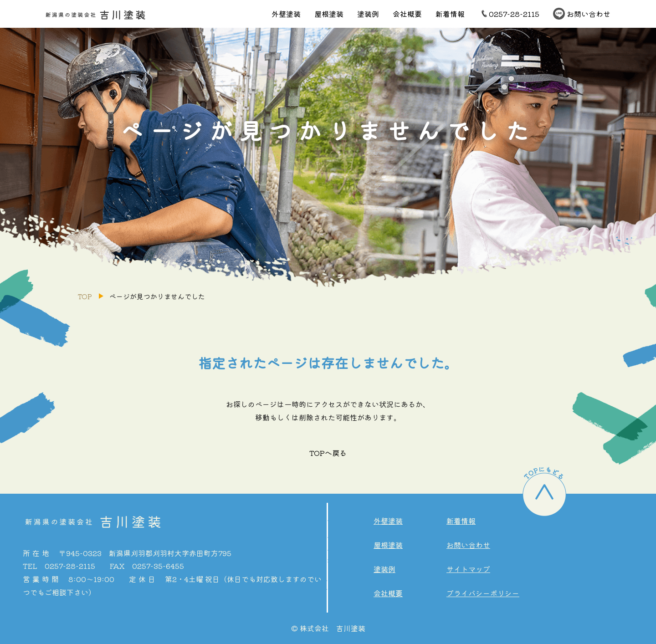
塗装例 (368, 14)
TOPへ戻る (328, 453)
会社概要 (407, 14)
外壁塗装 (286, 14)
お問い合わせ (589, 14)
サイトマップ (468, 569)
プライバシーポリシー (483, 593)
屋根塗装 (329, 14)
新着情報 (450, 14)
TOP (85, 296)
